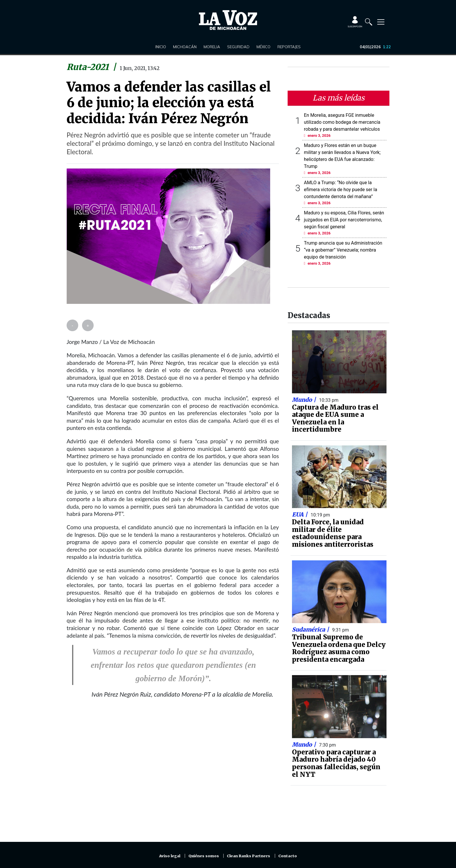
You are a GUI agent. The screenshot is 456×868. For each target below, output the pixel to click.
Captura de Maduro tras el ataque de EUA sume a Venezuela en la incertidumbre (335, 418)
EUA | (300, 514)
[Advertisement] (173, 774)
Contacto (288, 856)
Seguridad (238, 47)
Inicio (161, 47)
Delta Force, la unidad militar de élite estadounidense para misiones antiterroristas (333, 533)
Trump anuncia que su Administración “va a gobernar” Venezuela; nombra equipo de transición (343, 250)
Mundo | (305, 400)
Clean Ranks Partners (249, 856)
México (263, 47)
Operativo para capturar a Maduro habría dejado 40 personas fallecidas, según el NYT (336, 763)
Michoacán (185, 47)
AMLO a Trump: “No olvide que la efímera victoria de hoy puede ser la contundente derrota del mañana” (341, 190)
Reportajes (289, 47)
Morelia (212, 47)
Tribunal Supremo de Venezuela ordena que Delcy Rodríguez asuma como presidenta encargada (339, 648)
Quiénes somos (204, 856)
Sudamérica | (311, 630)
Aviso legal (170, 856)
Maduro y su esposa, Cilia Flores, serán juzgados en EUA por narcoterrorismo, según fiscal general (344, 220)
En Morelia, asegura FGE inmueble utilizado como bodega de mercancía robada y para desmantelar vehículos (342, 122)
